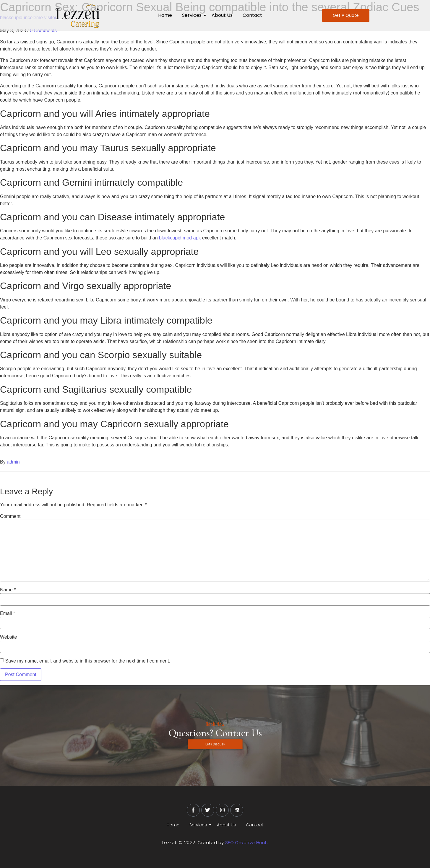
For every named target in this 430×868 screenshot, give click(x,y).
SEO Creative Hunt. (246, 842)
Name (8, 590)
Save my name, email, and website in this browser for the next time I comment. (87, 661)
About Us (222, 15)
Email (8, 614)
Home (165, 15)
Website (9, 637)
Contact (252, 15)
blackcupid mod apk (180, 238)
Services (193, 15)
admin (13, 462)
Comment (10, 516)
